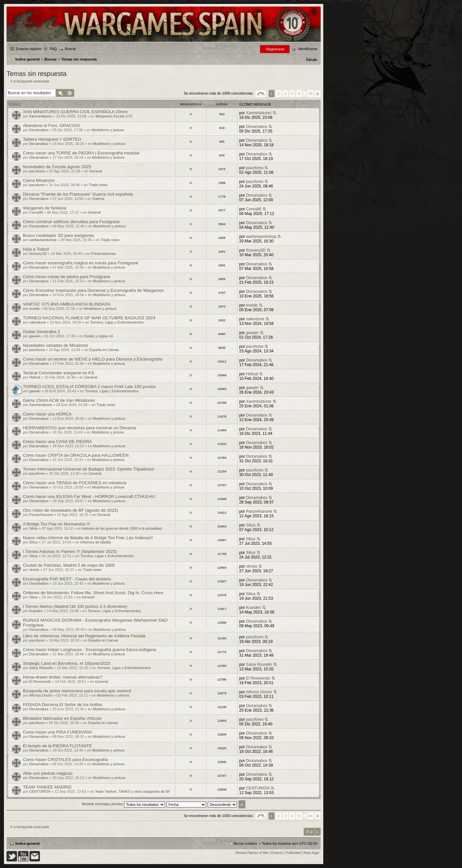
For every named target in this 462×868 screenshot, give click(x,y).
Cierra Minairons (39, 180)
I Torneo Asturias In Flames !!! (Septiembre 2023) (70, 551)
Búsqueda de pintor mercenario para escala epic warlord (77, 691)
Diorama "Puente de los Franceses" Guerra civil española (78, 194)
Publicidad (293, 853)
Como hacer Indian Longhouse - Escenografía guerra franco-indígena (89, 650)
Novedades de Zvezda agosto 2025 (57, 167)
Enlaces (277, 853)
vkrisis (34, 570)
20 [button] (310, 93)
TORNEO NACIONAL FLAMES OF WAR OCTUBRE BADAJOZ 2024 (89, 318)
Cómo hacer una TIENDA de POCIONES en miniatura (75, 483)
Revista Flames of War (252, 853)
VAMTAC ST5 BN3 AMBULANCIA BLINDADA (67, 304)
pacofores (37, 171)
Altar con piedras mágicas (48, 773)
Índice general (27, 843)
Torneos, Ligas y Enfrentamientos (117, 322)
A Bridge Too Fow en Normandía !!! (56, 524)
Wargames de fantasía (44, 208)
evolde (34, 309)
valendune (37, 322)
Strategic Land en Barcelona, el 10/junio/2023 (67, 663)
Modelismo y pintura (108, 130)
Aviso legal (311, 853)
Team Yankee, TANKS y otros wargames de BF (133, 791)
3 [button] (285, 93)
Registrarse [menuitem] (275, 49)
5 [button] (299, 93)
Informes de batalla (96, 542)
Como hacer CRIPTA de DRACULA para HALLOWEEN (76, 455)
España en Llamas (104, 350)
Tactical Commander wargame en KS (59, 373)
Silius (33, 528)
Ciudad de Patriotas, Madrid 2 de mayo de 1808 (69, 565)
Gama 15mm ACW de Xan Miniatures (59, 400)
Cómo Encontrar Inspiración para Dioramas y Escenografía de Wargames (93, 290)
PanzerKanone (41, 515)
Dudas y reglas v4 (98, 336)
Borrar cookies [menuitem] (246, 843)
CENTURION (40, 791)
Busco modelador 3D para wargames (59, 235)
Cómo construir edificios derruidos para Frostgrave (71, 222)
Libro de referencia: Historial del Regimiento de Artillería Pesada (84, 636)
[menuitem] (312, 59)
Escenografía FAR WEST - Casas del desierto (67, 579)
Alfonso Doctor (41, 695)
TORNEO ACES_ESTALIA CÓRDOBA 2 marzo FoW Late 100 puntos (89, 387)
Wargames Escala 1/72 (114, 116)
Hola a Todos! (36, 249)
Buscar (70, 49)
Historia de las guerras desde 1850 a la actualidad (122, 528)
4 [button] (292, 93)
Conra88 (36, 212)
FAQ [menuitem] (53, 49)
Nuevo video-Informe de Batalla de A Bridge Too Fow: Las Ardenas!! (88, 538)
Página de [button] (261, 94)
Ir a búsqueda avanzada (30, 81)
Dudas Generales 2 (42, 332)
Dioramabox (39, 130)
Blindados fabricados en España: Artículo (62, 718)
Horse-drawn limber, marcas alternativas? (63, 677)
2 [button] (278, 93)
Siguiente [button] (318, 94)
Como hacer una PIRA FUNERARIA (57, 732)
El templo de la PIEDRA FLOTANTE (57, 746)
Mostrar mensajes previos (123, 804)
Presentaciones (104, 254)
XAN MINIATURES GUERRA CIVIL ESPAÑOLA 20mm (75, 112)
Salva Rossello (41, 668)
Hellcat (35, 377)
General (95, 171)
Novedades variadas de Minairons (55, 345)
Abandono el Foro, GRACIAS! (52, 125)
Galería (98, 199)
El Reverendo (40, 682)
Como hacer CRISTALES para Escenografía (65, 760)
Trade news (98, 185)
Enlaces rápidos (28, 49)
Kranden (36, 611)
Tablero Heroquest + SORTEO (52, 139)
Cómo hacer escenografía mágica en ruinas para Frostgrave (81, 263)
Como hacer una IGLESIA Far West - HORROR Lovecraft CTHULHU (89, 496)
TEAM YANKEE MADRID (47, 787)
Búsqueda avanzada (70, 93)
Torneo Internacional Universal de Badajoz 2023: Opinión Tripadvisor (89, 469)
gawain (35, 336)
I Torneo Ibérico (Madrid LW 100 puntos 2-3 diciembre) (75, 606)
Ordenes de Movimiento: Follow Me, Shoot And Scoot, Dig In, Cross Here (93, 593)
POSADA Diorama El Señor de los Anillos (63, 705)
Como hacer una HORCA (47, 414)
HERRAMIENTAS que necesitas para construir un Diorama (79, 428)
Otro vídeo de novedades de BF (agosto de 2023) (70, 510)
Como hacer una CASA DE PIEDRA (57, 442)
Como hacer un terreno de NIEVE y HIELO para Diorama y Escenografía (93, 359)
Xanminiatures (41, 116)
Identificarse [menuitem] (308, 49)
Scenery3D (38, 254)
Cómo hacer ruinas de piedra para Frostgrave (67, 277)
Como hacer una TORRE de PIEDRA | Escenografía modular (81, 153)
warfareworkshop (43, 240)
